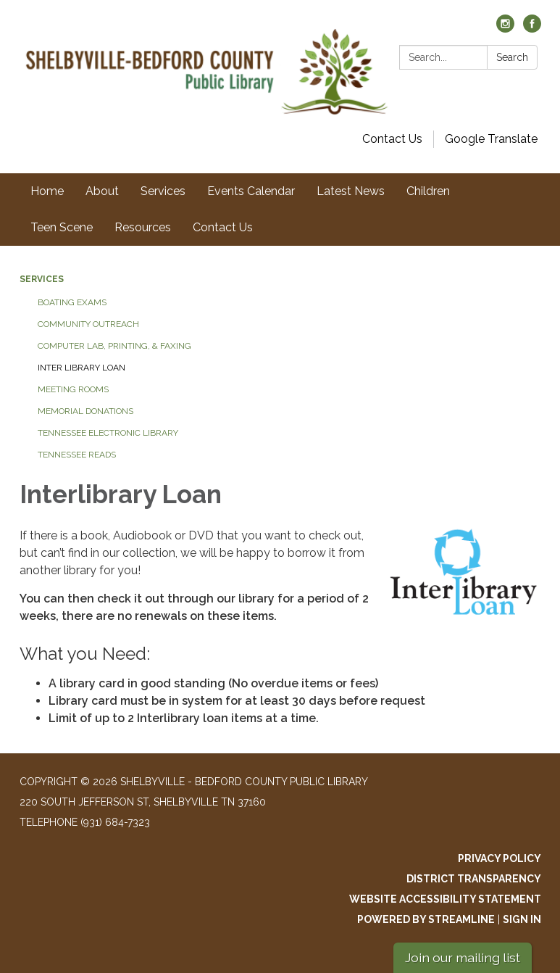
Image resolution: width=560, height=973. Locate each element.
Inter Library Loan (82, 368)
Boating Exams (72, 302)
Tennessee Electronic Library (108, 433)
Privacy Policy (500, 858)
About (102, 191)
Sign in (522, 919)
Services (163, 191)
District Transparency (474, 879)
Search (512, 57)
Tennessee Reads (77, 455)
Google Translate (491, 139)
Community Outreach (88, 324)
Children (428, 191)
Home (47, 191)
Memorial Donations (85, 411)
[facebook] (532, 29)
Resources (143, 227)
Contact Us (392, 139)
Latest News (351, 191)
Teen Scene (62, 227)
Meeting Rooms (73, 389)
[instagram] (505, 29)
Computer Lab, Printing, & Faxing (114, 346)
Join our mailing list (463, 957)
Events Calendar (251, 191)
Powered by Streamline (426, 919)
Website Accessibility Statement (445, 899)
